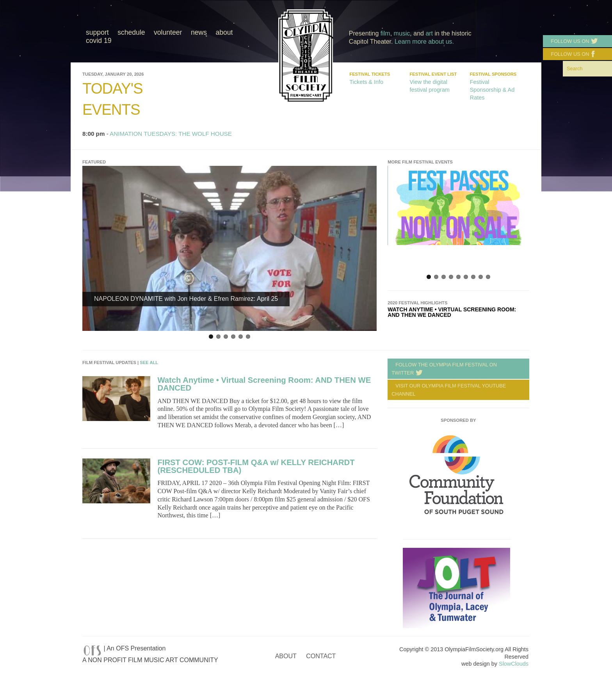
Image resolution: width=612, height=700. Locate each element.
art (429, 33)
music (402, 33)
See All (149, 362)
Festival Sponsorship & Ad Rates (492, 90)
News (199, 32)
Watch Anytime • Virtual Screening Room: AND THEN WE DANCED (452, 312)
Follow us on (573, 41)
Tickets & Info (366, 82)
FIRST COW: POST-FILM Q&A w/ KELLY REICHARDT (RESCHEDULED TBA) (256, 466)
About (224, 32)
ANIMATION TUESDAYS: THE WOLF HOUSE (171, 134)
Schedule (131, 32)
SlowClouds (514, 664)
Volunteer (168, 32)
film (385, 33)
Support (97, 32)
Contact (321, 656)
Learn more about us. (424, 42)
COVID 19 (99, 41)
